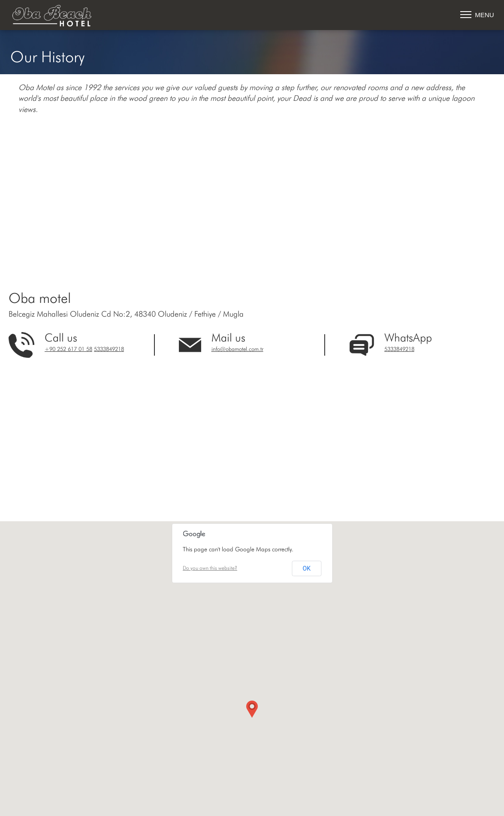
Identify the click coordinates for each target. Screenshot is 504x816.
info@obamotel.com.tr (237, 349)
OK (307, 568)
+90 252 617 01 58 (68, 349)
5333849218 (109, 349)
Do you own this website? (210, 568)
